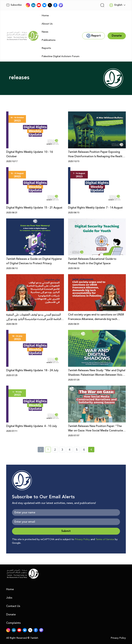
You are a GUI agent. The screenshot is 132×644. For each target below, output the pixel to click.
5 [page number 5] (77, 450)
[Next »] (91, 450)
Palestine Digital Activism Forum (60, 56)
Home (45, 16)
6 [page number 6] (84, 450)
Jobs (9, 598)
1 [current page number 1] (49, 450)
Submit (66, 531)
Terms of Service (105, 539)
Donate (11, 615)
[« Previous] (41, 450)
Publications (49, 40)
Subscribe (14, 5)
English (116, 5)
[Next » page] (91, 450)
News (45, 32)
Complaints (13, 623)
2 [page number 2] (55, 450)
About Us (47, 24)
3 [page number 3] (62, 450)
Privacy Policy (82, 539)
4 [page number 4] (70, 450)
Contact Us (13, 606)
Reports (46, 48)
